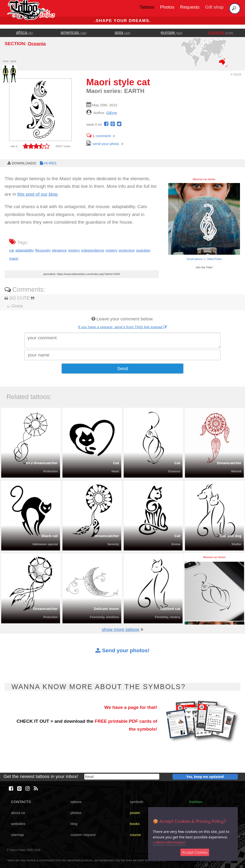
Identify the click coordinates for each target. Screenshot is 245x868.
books (135, 824)
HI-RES (48, 163)
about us (18, 813)
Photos (167, 7)
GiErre (111, 113)
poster (135, 813)
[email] (122, 777)
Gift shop (214, 7)
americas (74, 32)
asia (122, 32)
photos (76, 813)
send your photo (103, 144)
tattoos (76, 802)
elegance (59, 250)
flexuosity (43, 250)
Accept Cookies (195, 852)
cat (12, 250)
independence (93, 250)
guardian (143, 250)
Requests (190, 7)
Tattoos (147, 7)
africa (25, 32)
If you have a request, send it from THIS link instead (122, 327)
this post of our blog (37, 194)
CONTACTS (21, 802)
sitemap (17, 835)
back (236, 74)
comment (99, 136)
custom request (83, 835)
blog (74, 824)
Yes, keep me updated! (205, 777)
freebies (196, 802)
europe (171, 32)
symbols (137, 802)
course (135, 835)
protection (127, 250)
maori (14, 258)
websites (18, 824)
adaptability (25, 250)
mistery (74, 250)
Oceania (37, 44)
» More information (169, 842)
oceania (220, 32)
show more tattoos (120, 629)
